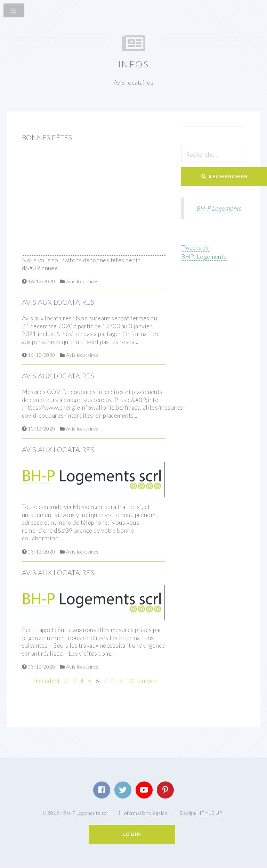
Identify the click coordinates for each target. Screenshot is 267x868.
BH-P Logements (219, 208)
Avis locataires (82, 281)
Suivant (148, 681)
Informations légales (145, 813)
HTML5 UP (210, 813)
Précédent (46, 681)
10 (131, 681)
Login (132, 834)
